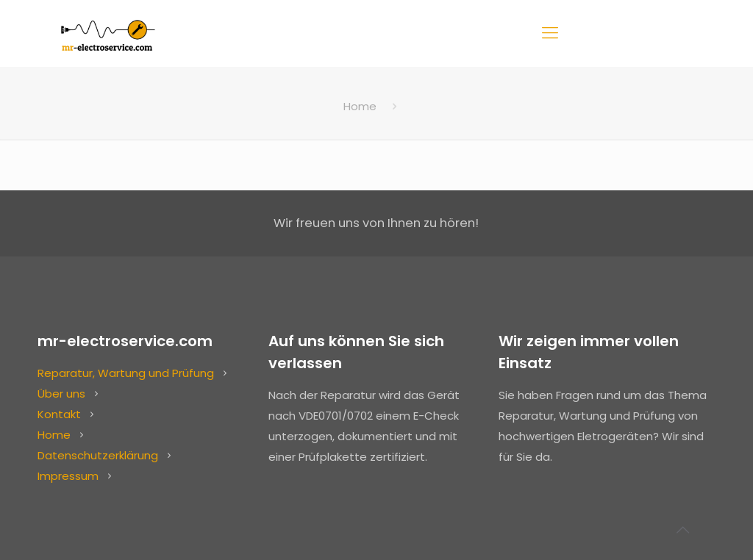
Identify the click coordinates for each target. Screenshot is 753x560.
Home (360, 106)
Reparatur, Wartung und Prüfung (126, 373)
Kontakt (59, 414)
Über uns (61, 394)
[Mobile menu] (550, 33)
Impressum (68, 476)
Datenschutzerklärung (98, 455)
